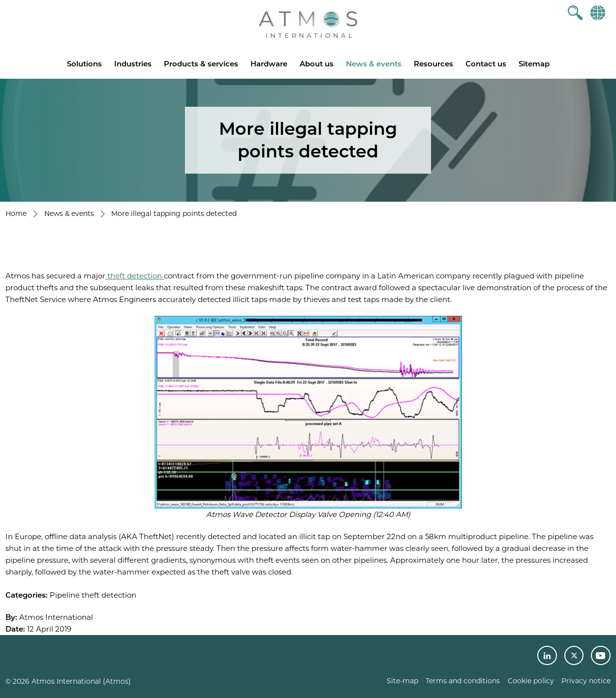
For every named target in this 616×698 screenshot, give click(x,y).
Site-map (402, 681)
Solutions (84, 64)
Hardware (269, 64)
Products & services (201, 64)
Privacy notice (586, 681)
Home (16, 213)
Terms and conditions (463, 681)
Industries (133, 64)
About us (317, 64)
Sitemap (534, 64)
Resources (433, 64)
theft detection (135, 276)
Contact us (486, 64)
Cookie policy (531, 681)
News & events (374, 64)
